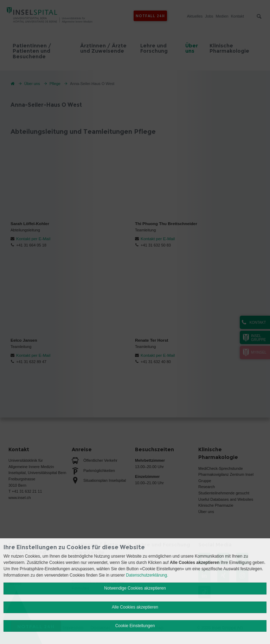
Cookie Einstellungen (135, 626)
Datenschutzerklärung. (147, 575)
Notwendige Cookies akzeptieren (135, 588)
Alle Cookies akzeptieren (135, 607)
